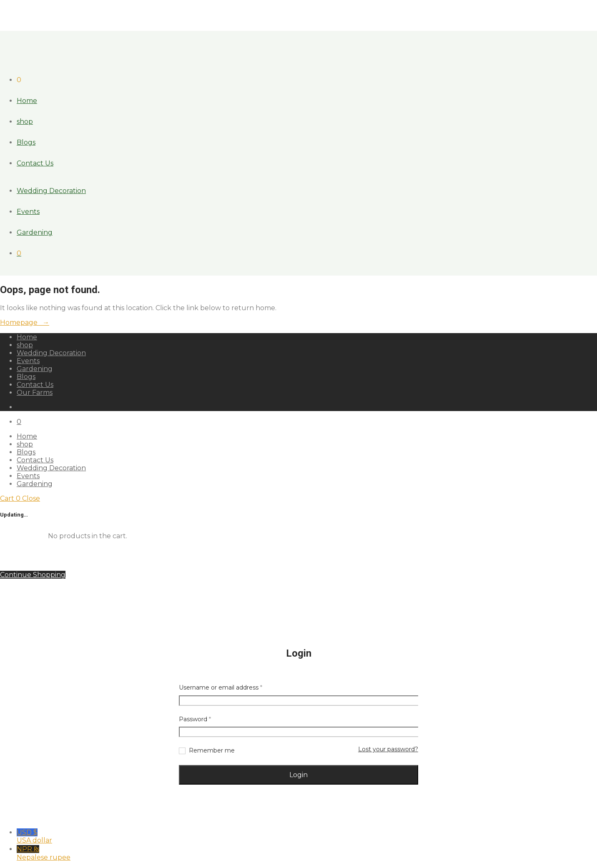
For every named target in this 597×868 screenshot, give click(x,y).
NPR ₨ (307, 853)
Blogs (26, 142)
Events (28, 212)
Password (195, 719)
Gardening (35, 232)
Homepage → (25, 322)
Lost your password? (388, 749)
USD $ (307, 836)
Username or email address (221, 687)
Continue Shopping (33, 575)
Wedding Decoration (51, 191)
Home (27, 101)
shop (25, 122)
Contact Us (35, 163)
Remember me (212, 750)
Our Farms (35, 393)
